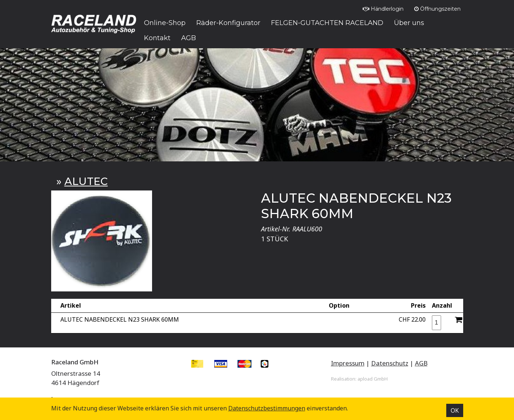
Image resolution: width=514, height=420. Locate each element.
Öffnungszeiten (437, 9)
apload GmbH (373, 379)
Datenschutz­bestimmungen (267, 408)
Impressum (348, 363)
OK (455, 410)
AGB (421, 363)
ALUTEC (86, 181)
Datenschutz (390, 363)
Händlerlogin (383, 9)
